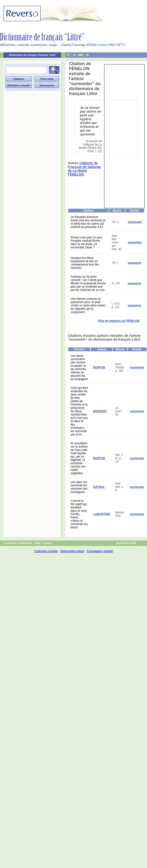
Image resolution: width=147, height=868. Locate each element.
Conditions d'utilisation (18, 543)
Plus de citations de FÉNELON (119, 321)
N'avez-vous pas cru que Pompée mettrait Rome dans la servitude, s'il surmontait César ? (86, 242)
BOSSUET (100, 411)
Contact (48, 543)
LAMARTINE (102, 514)
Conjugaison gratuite (100, 551)
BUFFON (99, 367)
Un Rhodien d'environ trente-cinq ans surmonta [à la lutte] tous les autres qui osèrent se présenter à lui (88, 222)
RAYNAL (99, 487)
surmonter (135, 222)
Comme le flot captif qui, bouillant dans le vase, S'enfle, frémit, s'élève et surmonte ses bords (79, 514)
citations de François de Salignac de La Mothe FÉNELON (84, 169)
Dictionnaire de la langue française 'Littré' (32, 55)
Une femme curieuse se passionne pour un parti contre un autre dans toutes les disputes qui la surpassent (88, 305)
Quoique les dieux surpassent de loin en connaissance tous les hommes (85, 263)
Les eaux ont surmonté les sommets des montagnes (79, 487)
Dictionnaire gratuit (72, 551)
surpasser (135, 263)
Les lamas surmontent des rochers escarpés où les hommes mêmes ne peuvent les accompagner (79, 367)
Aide (38, 543)
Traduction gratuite (46, 551)
